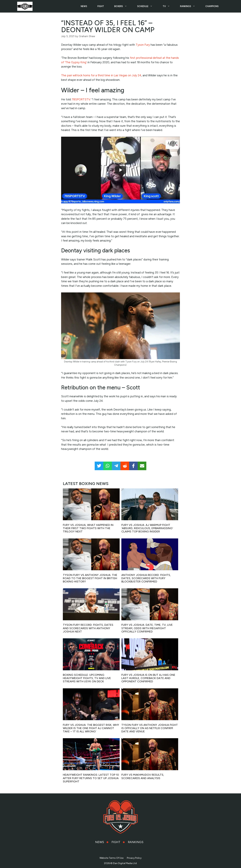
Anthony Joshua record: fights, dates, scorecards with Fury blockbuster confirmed (146, 578)
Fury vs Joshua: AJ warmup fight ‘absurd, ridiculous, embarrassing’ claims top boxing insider (147, 528)
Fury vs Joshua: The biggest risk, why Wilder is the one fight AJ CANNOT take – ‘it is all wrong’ (91, 727)
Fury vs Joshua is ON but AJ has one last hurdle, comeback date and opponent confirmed (148, 678)
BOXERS (123, 6)
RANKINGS (190, 6)
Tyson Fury (143, 44)
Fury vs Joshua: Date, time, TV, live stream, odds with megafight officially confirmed (147, 628)
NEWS (84, 6)
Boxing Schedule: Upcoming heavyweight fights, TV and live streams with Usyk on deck (87, 678)
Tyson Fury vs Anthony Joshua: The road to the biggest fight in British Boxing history (90, 578)
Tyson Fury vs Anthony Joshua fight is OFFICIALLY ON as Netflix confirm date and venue (150, 727)
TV (169, 6)
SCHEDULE (147, 6)
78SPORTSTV (81, 99)
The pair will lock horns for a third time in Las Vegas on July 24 (101, 75)
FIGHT (101, 6)
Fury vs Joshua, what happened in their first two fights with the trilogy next (88, 528)
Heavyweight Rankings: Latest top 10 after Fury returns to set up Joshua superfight (91, 777)
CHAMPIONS (212, 6)
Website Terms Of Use (111, 857)
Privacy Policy (134, 857)
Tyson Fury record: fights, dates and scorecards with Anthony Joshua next (88, 628)
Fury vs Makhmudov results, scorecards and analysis (143, 776)
